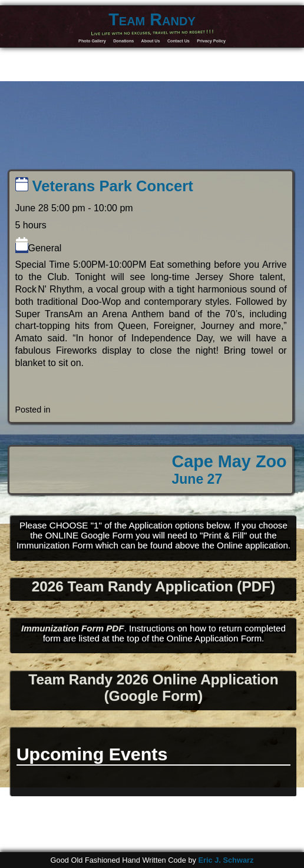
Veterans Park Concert (104, 186)
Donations (123, 41)
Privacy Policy (211, 41)
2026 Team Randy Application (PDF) (153, 586)
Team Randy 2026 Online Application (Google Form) (153, 688)
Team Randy (152, 19)
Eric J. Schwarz (226, 860)
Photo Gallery (92, 41)
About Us (151, 41)
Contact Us (179, 41)
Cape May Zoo (229, 470)
